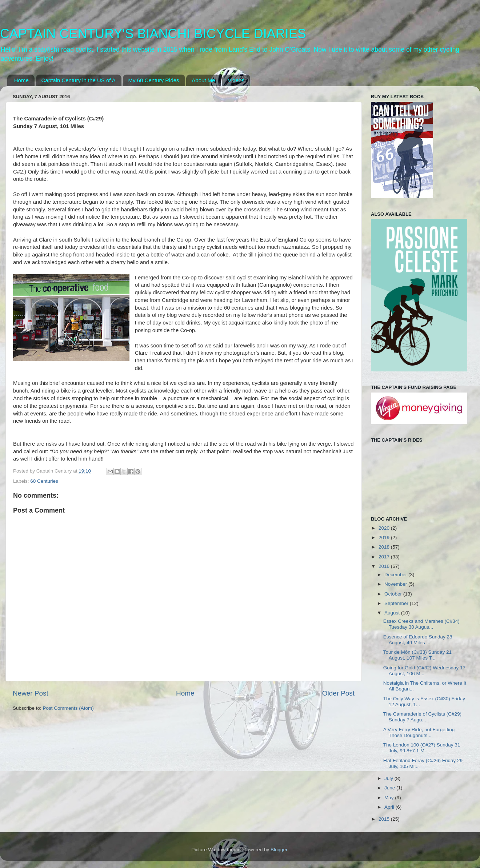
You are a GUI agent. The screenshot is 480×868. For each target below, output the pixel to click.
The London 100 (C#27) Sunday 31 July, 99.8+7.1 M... (422, 748)
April (390, 807)
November (396, 584)
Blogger (279, 850)
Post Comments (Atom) (68, 708)
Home (21, 80)
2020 (385, 528)
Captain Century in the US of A (79, 80)
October (394, 594)
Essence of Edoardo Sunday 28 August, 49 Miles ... (418, 640)
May (390, 798)
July (389, 778)
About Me (203, 80)
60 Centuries (44, 481)
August (393, 613)
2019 (385, 537)
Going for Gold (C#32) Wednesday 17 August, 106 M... (424, 671)
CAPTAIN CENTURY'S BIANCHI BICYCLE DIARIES (153, 34)
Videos (236, 80)
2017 (385, 557)
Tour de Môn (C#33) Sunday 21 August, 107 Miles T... (417, 655)
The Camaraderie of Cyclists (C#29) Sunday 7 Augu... (422, 717)
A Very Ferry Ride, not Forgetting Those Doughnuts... (419, 732)
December (396, 575)
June (390, 788)
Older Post (338, 693)
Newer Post (31, 693)
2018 (385, 547)
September (397, 603)
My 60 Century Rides (154, 80)
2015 (385, 819)
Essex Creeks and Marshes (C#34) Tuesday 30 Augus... (421, 624)
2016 (385, 566)
